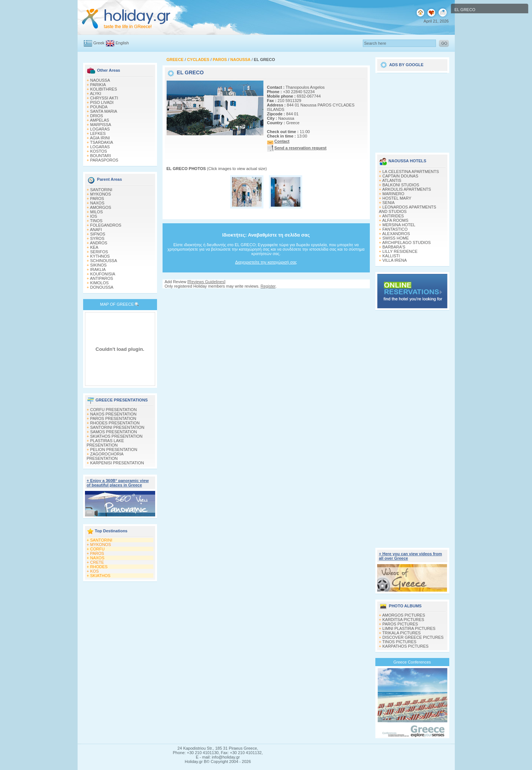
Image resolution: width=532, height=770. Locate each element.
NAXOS (97, 203)
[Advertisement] (266, 296)
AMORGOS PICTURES (403, 615)
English (122, 43)
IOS (94, 216)
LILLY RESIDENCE (400, 251)
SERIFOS (99, 252)
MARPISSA (101, 125)
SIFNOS (98, 234)
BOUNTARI (100, 156)
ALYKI (95, 94)
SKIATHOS (100, 576)
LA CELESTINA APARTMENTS (411, 172)
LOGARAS (100, 129)
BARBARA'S (394, 247)
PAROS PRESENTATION (113, 418)
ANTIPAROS (101, 278)
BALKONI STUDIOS (401, 185)
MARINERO (393, 194)
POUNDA (99, 107)
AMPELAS (99, 120)
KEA (94, 247)
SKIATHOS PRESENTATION (116, 436)
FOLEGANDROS (106, 225)
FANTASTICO (395, 229)
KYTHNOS (100, 256)
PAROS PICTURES (400, 624)
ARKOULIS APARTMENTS (406, 189)
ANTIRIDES (393, 216)
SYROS (97, 238)
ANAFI (96, 230)
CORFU (97, 549)
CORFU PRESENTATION (113, 410)
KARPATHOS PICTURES (405, 646)
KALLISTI (391, 256)
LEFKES (98, 133)
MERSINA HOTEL (399, 225)
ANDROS (98, 243)
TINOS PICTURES (399, 642)
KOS (94, 571)
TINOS (96, 221)
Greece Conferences (412, 662)
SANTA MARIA (104, 111)
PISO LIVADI (102, 102)
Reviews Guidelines (206, 282)
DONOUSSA (102, 287)
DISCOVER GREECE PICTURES (413, 637)
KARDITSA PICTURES (403, 620)
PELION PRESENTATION (114, 450)
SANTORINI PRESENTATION (117, 427)
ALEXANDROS (396, 234)
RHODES (99, 567)
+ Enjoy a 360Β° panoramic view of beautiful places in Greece (118, 483)
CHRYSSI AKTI (104, 98)
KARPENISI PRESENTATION (117, 463)
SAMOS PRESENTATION (114, 432)
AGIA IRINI (100, 138)
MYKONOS (100, 194)
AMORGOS (100, 207)
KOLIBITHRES (104, 89)
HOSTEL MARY (397, 198)
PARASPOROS (104, 160)
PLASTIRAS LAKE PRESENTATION (105, 443)
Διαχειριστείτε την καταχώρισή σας (266, 262)
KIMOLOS (99, 283)
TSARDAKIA (102, 142)
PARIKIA (98, 85)
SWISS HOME (396, 238)
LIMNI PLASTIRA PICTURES (409, 628)
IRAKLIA (98, 269)
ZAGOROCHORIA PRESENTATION (105, 456)
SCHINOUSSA (104, 261)
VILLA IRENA (395, 260)
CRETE (97, 562)
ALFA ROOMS (395, 220)
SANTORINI (101, 190)
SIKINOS (98, 265)
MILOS (96, 212)
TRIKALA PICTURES (402, 633)
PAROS (97, 199)
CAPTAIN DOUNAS (400, 176)
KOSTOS (99, 151)
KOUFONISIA (103, 274)
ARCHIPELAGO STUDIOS (406, 242)
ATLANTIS (392, 180)
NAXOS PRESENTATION (113, 414)
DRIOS (97, 116)
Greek (99, 43)
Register (268, 286)
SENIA (388, 203)
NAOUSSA (100, 80)
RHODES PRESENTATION (115, 423)
